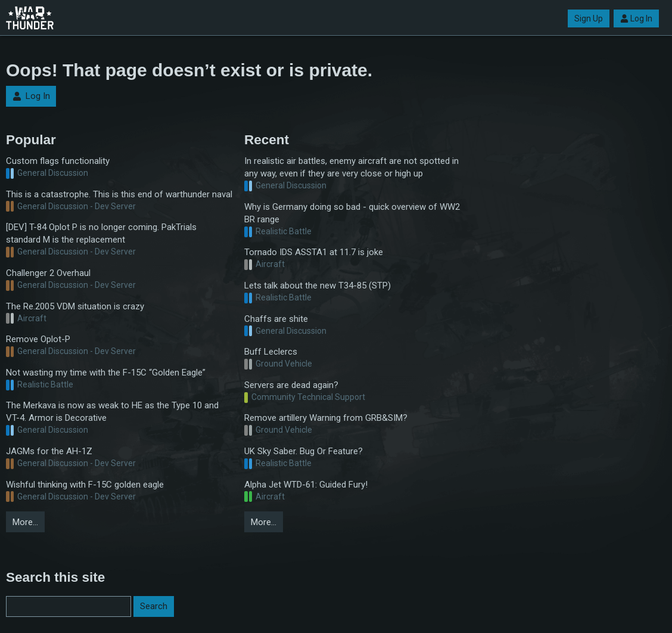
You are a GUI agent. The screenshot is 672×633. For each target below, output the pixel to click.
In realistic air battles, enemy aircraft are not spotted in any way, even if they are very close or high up (351, 167)
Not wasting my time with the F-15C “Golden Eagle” (106, 373)
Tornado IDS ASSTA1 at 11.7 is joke (314, 252)
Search (154, 606)
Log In (636, 18)
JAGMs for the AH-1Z (49, 451)
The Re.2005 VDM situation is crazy (75, 306)
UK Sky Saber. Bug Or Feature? (304, 451)
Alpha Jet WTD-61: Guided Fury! (306, 485)
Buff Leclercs (271, 352)
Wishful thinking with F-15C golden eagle (85, 485)
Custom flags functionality (58, 161)
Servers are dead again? (291, 385)
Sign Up (589, 18)
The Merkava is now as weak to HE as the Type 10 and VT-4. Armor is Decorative (112, 412)
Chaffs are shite (276, 319)
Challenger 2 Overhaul (48, 273)
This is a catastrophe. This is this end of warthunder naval (119, 194)
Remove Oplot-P (38, 339)
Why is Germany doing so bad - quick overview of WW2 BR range (352, 213)
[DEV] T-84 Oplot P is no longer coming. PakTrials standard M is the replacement (101, 233)
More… (25, 522)
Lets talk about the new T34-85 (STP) (318, 286)
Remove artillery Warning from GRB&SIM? (326, 418)
